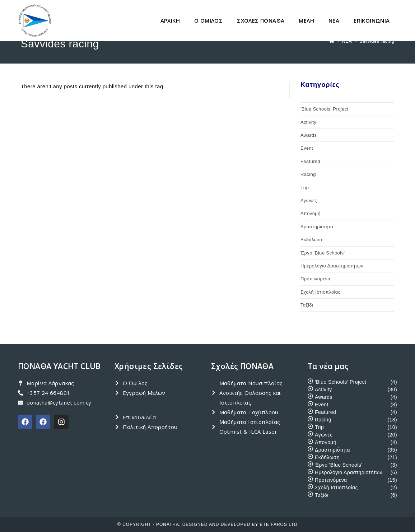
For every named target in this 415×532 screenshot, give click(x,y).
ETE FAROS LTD (279, 524)
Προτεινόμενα (315, 279)
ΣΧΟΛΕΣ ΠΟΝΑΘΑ (261, 20)
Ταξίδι (307, 305)
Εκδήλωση (312, 240)
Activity (308, 122)
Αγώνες (309, 200)
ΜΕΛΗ (306, 20)
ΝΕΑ (334, 20)
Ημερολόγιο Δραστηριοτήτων (332, 266)
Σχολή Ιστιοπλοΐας (321, 292)
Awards (309, 135)
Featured (310, 161)
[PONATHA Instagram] (61, 422)
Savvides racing (377, 41)
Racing (308, 174)
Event (307, 148)
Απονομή (311, 213)
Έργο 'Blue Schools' (323, 253)
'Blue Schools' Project (325, 109)
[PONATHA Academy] (43, 422)
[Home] (332, 41)
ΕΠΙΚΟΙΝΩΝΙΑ (372, 20)
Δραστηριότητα (317, 227)
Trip (305, 188)
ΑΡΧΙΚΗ (170, 20)
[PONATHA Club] (25, 422)
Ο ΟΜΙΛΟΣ (208, 20)
